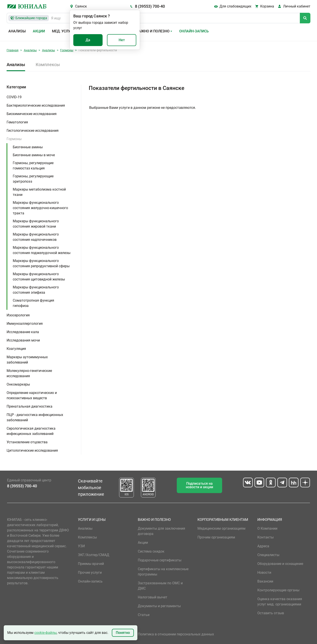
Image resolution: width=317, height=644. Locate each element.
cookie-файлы (45, 633)
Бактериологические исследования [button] (36, 105)
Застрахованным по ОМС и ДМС (160, 586)
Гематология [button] (17, 122)
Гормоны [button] (14, 139)
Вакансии (265, 581)
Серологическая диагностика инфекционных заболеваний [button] (31, 431)
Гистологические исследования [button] (33, 131)
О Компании (267, 528)
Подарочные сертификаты (160, 560)
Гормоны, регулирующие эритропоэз (33, 179)
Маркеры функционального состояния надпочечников (36, 237)
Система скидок (151, 551)
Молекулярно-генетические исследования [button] (29, 373)
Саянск (81, 6)
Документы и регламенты (159, 606)
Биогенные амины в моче (34, 155)
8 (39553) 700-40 (150, 6)
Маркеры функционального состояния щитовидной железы (39, 277)
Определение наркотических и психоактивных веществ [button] (32, 395)
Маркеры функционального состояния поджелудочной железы (42, 250)
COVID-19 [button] (14, 97)
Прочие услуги (90, 573)
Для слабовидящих (235, 6)
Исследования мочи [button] (23, 340)
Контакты (265, 537)
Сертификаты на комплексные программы (163, 572)
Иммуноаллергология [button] (25, 324)
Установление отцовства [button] (27, 442)
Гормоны (67, 50)
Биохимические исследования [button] (32, 114)
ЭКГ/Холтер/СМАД (94, 555)
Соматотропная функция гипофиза (33, 303)
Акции (39, 31)
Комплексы (48, 65)
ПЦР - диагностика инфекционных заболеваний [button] (35, 417)
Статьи (144, 615)
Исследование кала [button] (23, 332)
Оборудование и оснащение (280, 564)
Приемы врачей (91, 564)
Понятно (123, 633)
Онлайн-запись (194, 31)
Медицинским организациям (221, 528)
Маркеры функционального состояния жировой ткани (36, 224)
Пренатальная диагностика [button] (29, 406)
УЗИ (81, 546)
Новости (264, 573)
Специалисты (268, 555)
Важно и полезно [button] (153, 31)
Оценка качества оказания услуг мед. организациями (280, 602)
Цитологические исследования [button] (32, 450)
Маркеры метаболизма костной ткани (39, 192)
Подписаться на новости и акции (199, 485)
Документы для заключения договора (161, 531)
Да (88, 40)
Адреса (263, 546)
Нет (122, 40)
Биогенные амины (28, 147)
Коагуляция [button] (16, 349)
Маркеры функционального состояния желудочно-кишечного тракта (40, 208)
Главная (13, 50)
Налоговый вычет (153, 597)
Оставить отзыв (271, 613)
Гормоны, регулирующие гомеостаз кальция (33, 166)
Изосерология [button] (18, 315)
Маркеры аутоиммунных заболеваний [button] (27, 360)
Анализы (17, 31)
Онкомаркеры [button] (18, 384)
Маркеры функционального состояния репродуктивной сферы (41, 263)
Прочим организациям (216, 537)
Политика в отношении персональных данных (176, 634)
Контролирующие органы (278, 590)
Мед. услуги (63, 31)
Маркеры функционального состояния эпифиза (36, 290)
